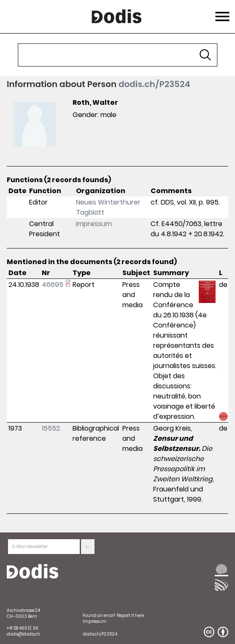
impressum (94, 224)
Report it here (130, 615)
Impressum (95, 621)
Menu (221, 11)
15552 (51, 428)
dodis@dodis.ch (23, 634)
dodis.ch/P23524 (154, 84)
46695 (53, 285)
